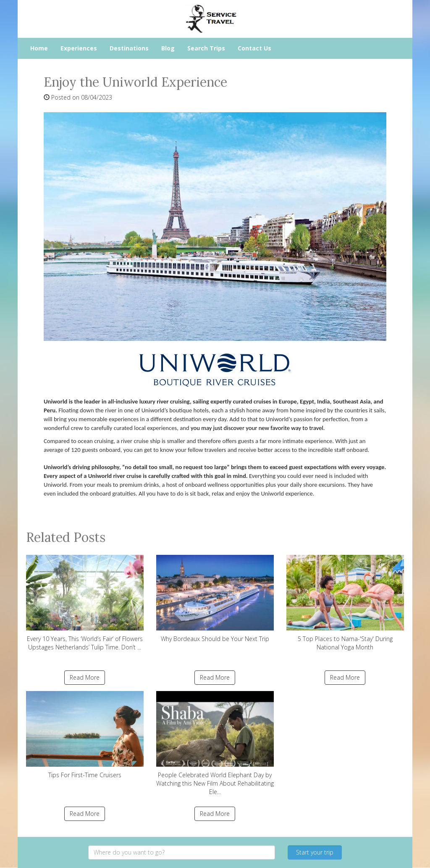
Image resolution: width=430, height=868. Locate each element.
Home (39, 48)
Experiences (79, 48)
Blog (168, 48)
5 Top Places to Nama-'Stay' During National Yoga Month (345, 603)
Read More (85, 677)
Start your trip (315, 852)
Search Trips (206, 48)
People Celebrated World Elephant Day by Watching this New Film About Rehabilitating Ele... (215, 743)
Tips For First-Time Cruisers (85, 735)
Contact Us (254, 48)
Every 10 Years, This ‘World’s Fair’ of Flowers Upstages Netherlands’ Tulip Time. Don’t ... (85, 603)
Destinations (129, 48)
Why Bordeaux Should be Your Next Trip (215, 599)
